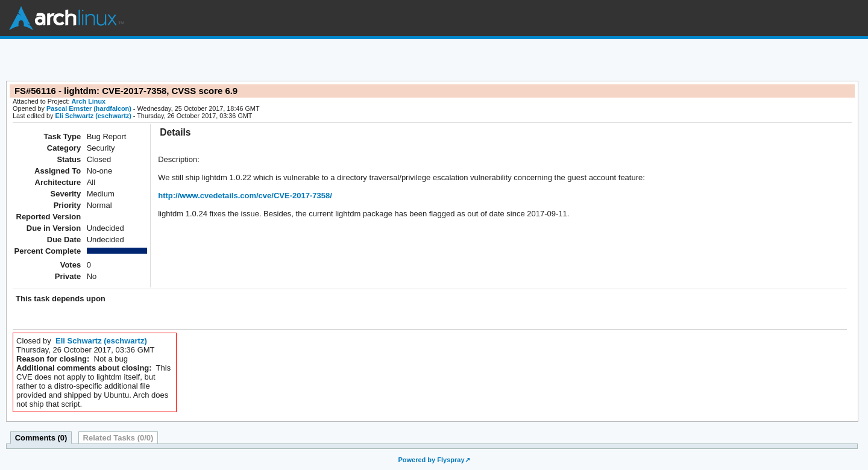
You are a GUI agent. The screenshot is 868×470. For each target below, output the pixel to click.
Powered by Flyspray (431, 460)
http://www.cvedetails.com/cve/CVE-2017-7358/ (245, 196)
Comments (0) (41, 438)
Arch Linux (66, 18)
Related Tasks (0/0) (118, 438)
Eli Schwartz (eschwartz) (93, 116)
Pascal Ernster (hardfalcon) (89, 108)
